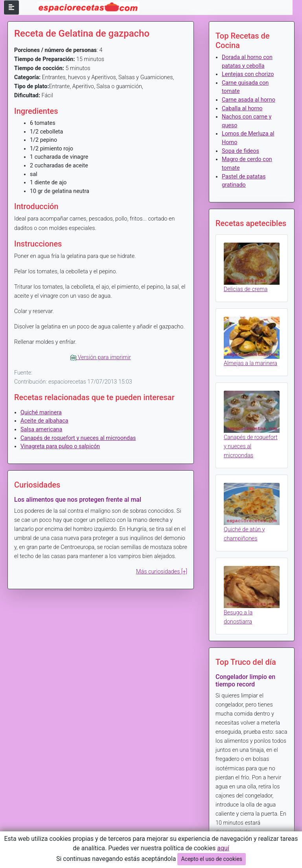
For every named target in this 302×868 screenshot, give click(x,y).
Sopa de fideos (240, 151)
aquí (223, 848)
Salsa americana (41, 429)
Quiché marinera (41, 413)
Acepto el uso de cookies (212, 859)
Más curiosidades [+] (162, 572)
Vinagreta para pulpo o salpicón (60, 446)
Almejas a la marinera (250, 363)
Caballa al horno (242, 108)
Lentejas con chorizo (248, 74)
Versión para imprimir (101, 357)
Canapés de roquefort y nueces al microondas (78, 438)
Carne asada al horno (249, 100)
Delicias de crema (246, 289)
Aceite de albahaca (44, 421)
